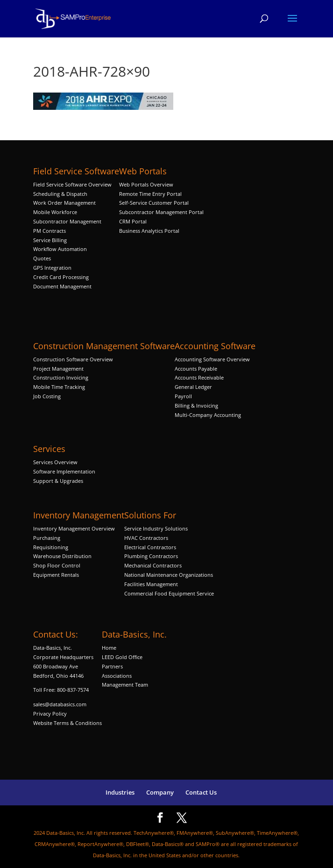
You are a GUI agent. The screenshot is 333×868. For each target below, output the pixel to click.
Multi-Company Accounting (208, 415)
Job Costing (47, 396)
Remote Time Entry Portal (150, 194)
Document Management (63, 286)
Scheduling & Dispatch (60, 194)
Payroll (183, 396)
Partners (112, 666)
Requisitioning (51, 547)
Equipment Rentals (56, 575)
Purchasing (47, 538)
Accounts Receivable (199, 377)
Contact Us (201, 792)
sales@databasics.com (60, 704)
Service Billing (50, 240)
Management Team (125, 685)
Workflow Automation (60, 249)
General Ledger (193, 387)
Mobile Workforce (55, 212)
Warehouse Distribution (62, 556)
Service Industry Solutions (156, 528)
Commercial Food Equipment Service (169, 593)
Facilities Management (151, 584)
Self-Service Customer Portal (154, 203)
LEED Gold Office (122, 657)
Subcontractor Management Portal (161, 212)
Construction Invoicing (61, 377)
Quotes (42, 258)
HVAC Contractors (146, 538)
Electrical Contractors (150, 547)
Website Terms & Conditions (67, 723)
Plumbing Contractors (151, 556)
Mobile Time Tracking (59, 387)
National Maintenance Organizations (169, 575)
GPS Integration (52, 268)
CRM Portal (133, 221)
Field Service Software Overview (72, 184)
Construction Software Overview (73, 359)
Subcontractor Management (67, 221)
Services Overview (55, 462)
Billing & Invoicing (196, 405)
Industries (120, 792)
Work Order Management (64, 203)
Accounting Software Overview (212, 359)
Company (160, 792)
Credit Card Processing (61, 277)
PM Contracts (50, 231)
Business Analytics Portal (149, 231)
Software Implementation (64, 471)
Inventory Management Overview (74, 528)
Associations (117, 676)
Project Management (58, 369)
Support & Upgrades (58, 481)
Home (109, 648)
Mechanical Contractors (153, 565)
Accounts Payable (196, 369)
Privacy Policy (50, 714)
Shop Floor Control (57, 565)
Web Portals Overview (146, 184)
